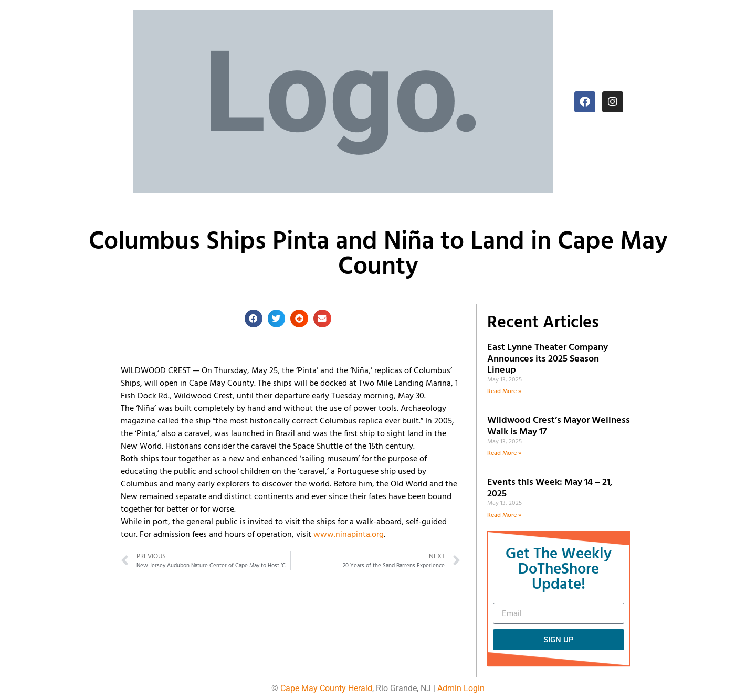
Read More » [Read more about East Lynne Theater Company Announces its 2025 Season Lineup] (504, 391)
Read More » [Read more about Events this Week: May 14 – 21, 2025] (504, 515)
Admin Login (461, 688)
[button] (254, 319)
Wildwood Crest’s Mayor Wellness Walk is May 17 (559, 426)
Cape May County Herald (326, 688)
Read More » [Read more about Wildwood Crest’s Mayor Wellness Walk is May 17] (504, 453)
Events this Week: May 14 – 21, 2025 (550, 488)
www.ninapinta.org (349, 535)
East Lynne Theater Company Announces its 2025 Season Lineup (548, 359)
